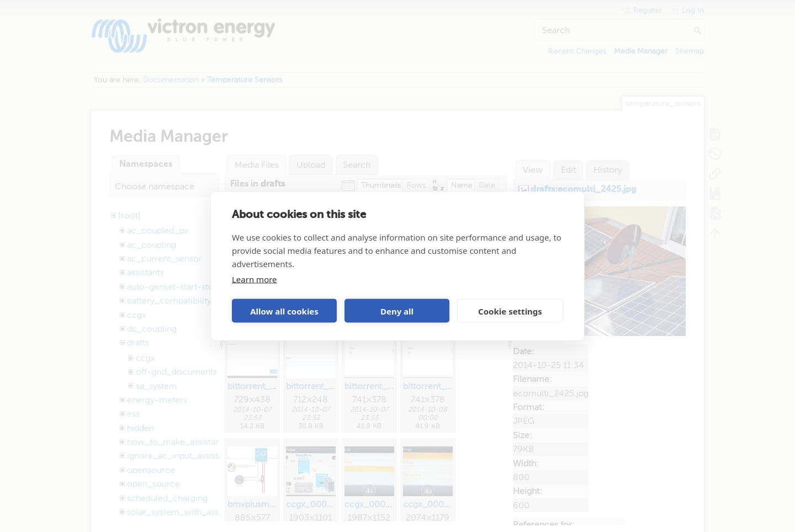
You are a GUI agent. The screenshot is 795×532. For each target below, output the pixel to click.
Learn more (255, 279)
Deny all (397, 311)
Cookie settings (510, 311)
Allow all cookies (284, 311)
